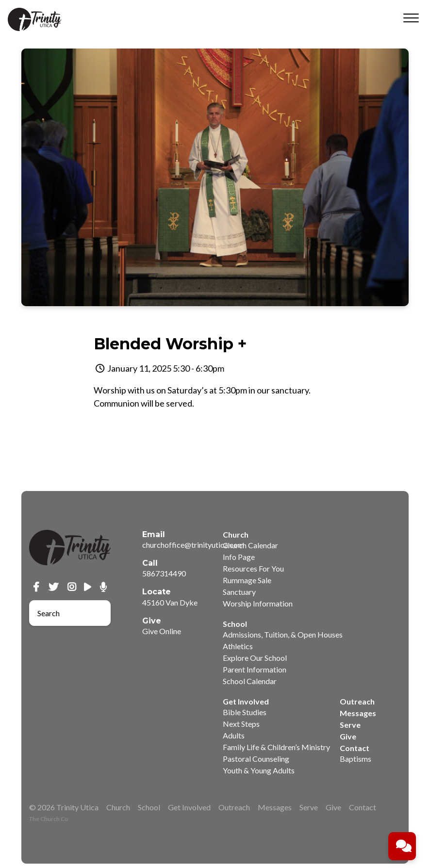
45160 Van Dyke (170, 602)
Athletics (238, 646)
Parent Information (255, 669)
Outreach (357, 701)
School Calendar (250, 681)
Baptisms (356, 759)
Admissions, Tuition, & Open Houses (283, 634)
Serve (350, 725)
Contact (363, 807)
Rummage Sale (247, 580)
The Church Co (49, 819)
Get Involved (189, 807)
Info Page (239, 557)
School (149, 807)
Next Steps (241, 724)
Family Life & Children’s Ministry (276, 747)
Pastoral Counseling (256, 759)
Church (118, 807)
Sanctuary (239, 592)
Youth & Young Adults (259, 770)
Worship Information (258, 603)
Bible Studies (245, 712)
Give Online (162, 631)
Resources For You (253, 568)
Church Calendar (250, 545)
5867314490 (164, 573)
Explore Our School (255, 658)
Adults (234, 735)
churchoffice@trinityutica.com (193, 545)
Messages (358, 713)
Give (348, 736)
